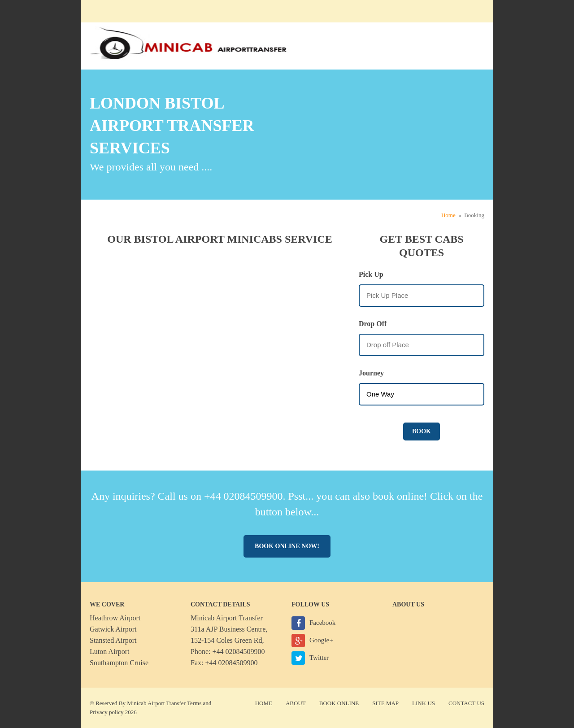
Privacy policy (107, 712)
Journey (371, 373)
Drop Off (373, 324)
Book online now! (287, 546)
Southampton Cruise (119, 663)
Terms (194, 703)
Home (448, 215)
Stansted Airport (113, 640)
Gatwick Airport (113, 629)
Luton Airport (109, 652)
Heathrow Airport (115, 618)
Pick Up (371, 274)
